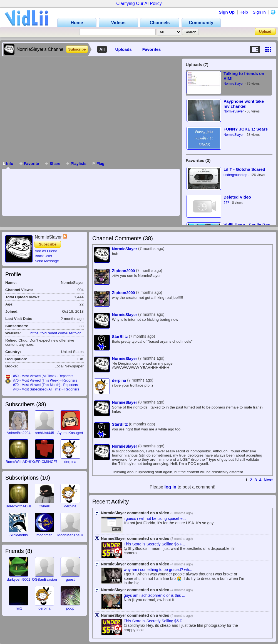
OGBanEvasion (44, 579)
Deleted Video (237, 197)
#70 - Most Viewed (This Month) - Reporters (45, 385)
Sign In (259, 12)
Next (268, 480)
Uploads (124, 49)
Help (244, 12)
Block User (44, 256)
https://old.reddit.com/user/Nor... (57, 333)
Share (53, 164)
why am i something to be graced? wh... (158, 570)
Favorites (152, 49)
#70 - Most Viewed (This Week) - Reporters (45, 380)
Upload (265, 32)
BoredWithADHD (19, 462)
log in (171, 487)
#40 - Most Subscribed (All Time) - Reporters (46, 389)
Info (8, 164)
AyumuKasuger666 (73, 433)
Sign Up (227, 12)
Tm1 (19, 608)
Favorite (29, 164)
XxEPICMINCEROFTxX (51, 462)
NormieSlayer (234, 84)
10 (45, 478)
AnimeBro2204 (19, 433)
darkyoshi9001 (19, 579)
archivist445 (44, 433)
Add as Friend (46, 251)
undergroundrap (235, 175)
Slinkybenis (19, 535)
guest (70, 579)
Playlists (76, 164)
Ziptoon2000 (123, 271)
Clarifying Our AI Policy (139, 3)
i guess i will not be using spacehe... (155, 518)
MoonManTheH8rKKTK (76, 535)
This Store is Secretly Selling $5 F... (154, 544)
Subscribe (77, 49)
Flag (99, 164)
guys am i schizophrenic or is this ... (154, 595)
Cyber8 (44, 506)
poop (70, 608)
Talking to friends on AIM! (244, 76)
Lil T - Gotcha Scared (244, 169)
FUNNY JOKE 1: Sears (246, 129)
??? (226, 203)
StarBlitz (120, 337)
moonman (44, 535)
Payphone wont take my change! (244, 104)
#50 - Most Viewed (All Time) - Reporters (43, 376)
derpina (70, 462)
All (102, 49)
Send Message (47, 261)
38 (41, 404)
